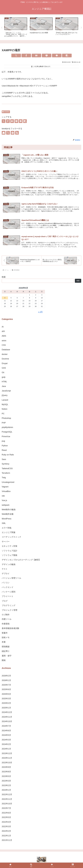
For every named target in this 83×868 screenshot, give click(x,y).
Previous (2, 28)
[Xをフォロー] (8, 133)
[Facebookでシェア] (26, 56)
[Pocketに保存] (47, 56)
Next (81, 28)
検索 (4, 277)
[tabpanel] (16, 27)
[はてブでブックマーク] (36, 56)
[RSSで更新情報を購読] (17, 133)
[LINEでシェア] (57, 56)
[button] (67, 56)
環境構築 (6, 112)
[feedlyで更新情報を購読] (13, 133)
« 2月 (40, 312)
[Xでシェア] (16, 56)
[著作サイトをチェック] (4, 133)
